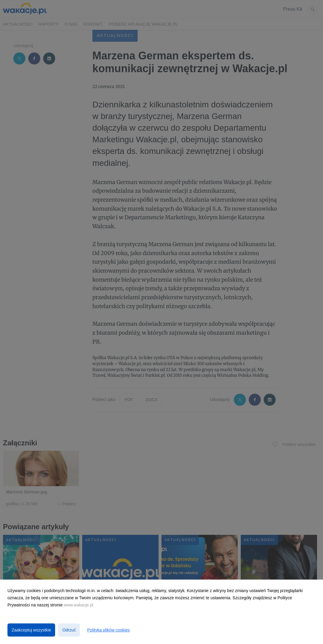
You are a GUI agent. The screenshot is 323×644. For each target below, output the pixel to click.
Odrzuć (69, 630)
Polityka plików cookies (108, 630)
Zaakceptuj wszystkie (31, 630)
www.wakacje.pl (79, 605)
